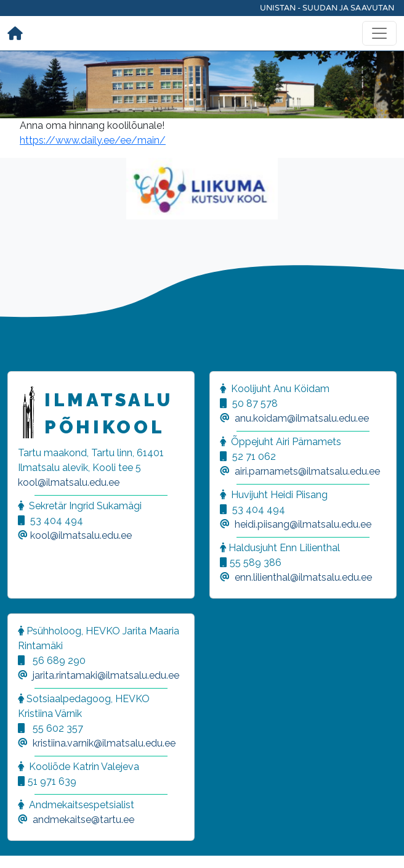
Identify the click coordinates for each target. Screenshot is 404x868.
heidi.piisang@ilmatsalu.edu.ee (303, 524)
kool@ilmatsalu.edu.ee (69, 482)
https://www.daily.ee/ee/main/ (93, 140)
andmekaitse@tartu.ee (83, 820)
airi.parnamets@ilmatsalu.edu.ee (307, 471)
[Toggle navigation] (379, 33)
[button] (25, 843)
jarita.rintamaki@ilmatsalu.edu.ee (106, 675)
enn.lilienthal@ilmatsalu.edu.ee (303, 577)
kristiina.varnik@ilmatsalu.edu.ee (104, 743)
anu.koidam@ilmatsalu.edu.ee (302, 418)
